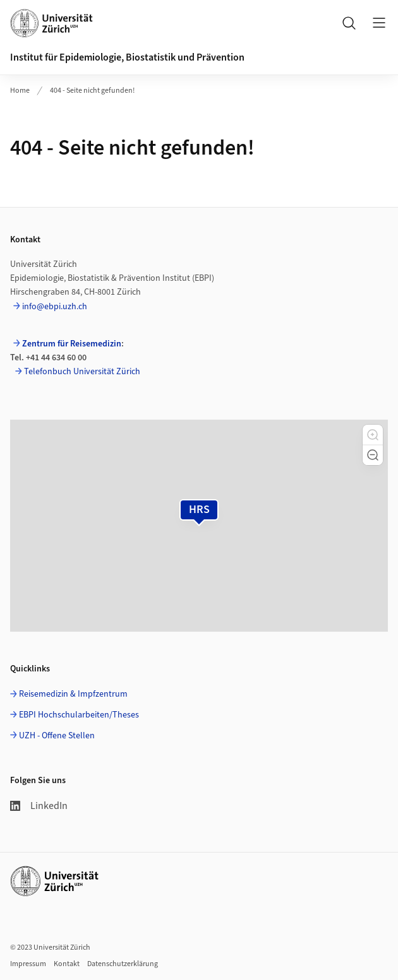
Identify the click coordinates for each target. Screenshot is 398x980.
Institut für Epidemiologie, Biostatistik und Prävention (127, 57)
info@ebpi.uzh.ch (55, 307)
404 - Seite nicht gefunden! (92, 91)
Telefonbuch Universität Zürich (82, 372)
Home (20, 91)
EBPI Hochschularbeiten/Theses (79, 715)
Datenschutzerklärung (123, 964)
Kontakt (67, 964)
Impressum (28, 964)
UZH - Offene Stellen (57, 736)
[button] (373, 435)
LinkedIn (39, 806)
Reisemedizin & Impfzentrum (73, 694)
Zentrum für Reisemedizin (72, 344)
